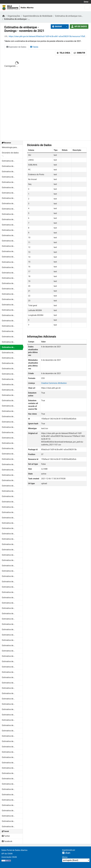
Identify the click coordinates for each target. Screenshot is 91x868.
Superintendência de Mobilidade (38, 16)
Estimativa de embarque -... (17, 19)
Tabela (34, 47)
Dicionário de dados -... (10, 154)
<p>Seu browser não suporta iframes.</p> (45, 98)
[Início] (4, 16)
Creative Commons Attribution (54, 383)
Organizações (14, 16)
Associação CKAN (9, 857)
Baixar (57, 26)
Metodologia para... (10, 147)
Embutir (79, 53)
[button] (66, 27)
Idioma (65, 857)
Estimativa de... (8, 161)
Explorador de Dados (16, 47)
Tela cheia (63, 53)
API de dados (79, 26)
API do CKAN (7, 854)
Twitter (6, 836)
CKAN (66, 853)
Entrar (86, 2)
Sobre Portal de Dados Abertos (14, 850)
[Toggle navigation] (87, 8)
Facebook (7, 841)
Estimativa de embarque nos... (69, 16)
